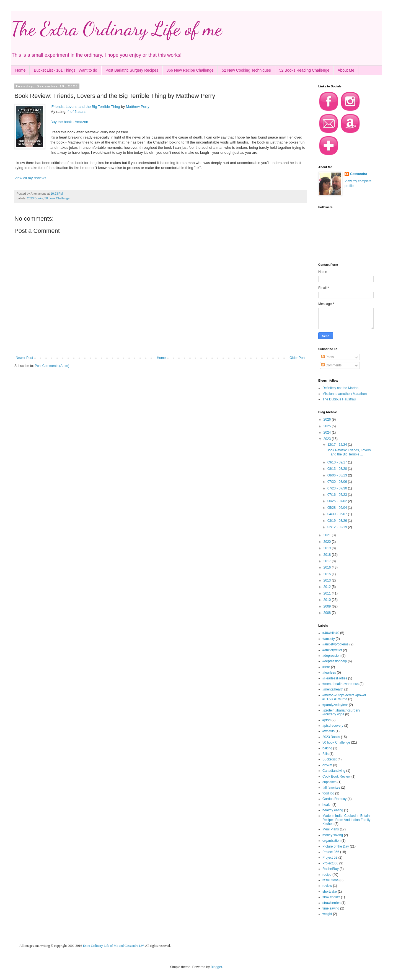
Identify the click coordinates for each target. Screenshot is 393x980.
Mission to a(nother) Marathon (345, 394)
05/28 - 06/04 (338, 508)
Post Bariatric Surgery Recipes (132, 70)
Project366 (330, 863)
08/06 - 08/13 (338, 475)
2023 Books (35, 198)
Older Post (297, 358)
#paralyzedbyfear (335, 705)
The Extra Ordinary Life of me (117, 29)
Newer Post (24, 358)
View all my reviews (30, 178)
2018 (328, 555)
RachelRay (331, 869)
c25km (327, 765)
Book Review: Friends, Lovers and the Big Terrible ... (349, 452)
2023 (328, 439)
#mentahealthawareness (341, 684)
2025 (328, 426)
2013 (328, 580)
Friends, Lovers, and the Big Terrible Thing (86, 107)
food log (328, 793)
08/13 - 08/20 (338, 469)
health (327, 805)
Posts (328, 357)
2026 (328, 419)
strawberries (331, 903)
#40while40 (331, 633)
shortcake (330, 892)
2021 (328, 535)
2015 (328, 574)
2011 (328, 593)
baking (327, 748)
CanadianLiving (334, 771)
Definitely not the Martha (340, 388)
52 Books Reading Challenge (304, 70)
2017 (328, 561)
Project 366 (331, 852)
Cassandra (359, 174)
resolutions (330, 880)
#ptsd (326, 720)
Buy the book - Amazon (69, 122)
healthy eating (333, 810)
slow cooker (331, 897)
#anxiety (329, 639)
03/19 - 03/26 (338, 521)
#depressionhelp (335, 661)
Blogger (216, 967)
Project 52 (330, 857)
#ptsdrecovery (333, 726)
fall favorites (331, 788)
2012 (328, 587)
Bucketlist (329, 759)
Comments (331, 365)
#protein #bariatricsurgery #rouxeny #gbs (341, 712)
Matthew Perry (138, 107)
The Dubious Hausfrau (339, 399)
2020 (328, 542)
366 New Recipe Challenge (190, 70)
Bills (325, 754)
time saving (331, 908)
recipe (327, 875)
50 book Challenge (57, 198)
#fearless (329, 673)
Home (20, 70)
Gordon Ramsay (334, 799)
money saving (333, 835)
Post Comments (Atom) (52, 366)
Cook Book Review (336, 776)
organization (331, 841)
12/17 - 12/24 (338, 445)
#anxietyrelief (332, 650)
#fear (326, 667)
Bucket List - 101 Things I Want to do (65, 70)
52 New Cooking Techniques (246, 70)
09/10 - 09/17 (338, 462)
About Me (346, 70)
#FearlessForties (335, 678)
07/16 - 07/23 (338, 495)
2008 (328, 613)
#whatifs (329, 731)
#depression (331, 656)
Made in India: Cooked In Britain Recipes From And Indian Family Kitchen (346, 820)
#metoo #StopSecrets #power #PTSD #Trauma (344, 697)
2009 (328, 606)
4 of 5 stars (77, 112)
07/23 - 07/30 (338, 488)
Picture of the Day (336, 846)
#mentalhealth (333, 689)
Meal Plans (331, 829)
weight (327, 914)
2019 (328, 548)
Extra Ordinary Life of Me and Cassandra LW (113, 946)
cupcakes (329, 782)
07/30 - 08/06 (338, 482)
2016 (328, 567)
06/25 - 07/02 (338, 501)
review (327, 886)
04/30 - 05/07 (338, 514)
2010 (328, 600)
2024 (328, 432)
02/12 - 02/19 (338, 527)
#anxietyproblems (335, 644)
